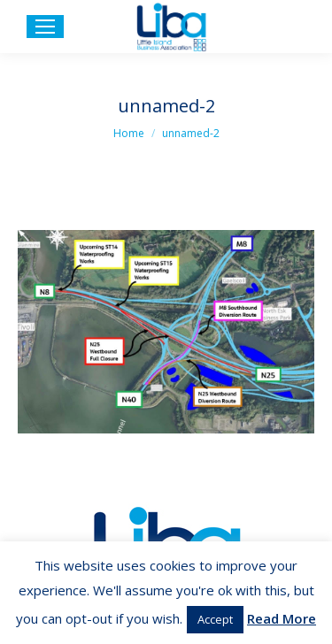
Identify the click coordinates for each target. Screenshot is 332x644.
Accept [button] (215, 619)
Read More (282, 618)
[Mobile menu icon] (45, 27)
